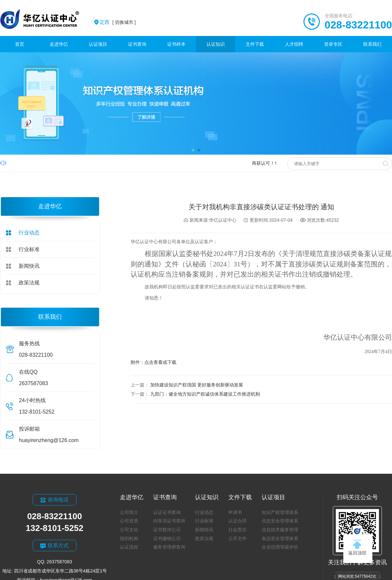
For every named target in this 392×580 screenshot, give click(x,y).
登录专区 (333, 44)
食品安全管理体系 (280, 538)
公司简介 (129, 512)
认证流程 (129, 547)
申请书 (235, 512)
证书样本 (176, 44)
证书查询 (137, 44)
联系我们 (372, 44)
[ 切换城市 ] (118, 22)
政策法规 (29, 283)
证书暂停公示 (167, 530)
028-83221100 (358, 25)
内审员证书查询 (169, 521)
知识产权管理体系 (280, 512)
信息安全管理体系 (280, 521)
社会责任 (237, 530)
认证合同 (237, 521)
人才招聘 (294, 44)
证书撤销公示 (167, 538)
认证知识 (216, 44)
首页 (20, 44)
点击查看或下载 (160, 362)
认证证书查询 (167, 512)
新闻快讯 (29, 266)
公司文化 (129, 530)
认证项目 (98, 44)
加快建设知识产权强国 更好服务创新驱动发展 (197, 385)
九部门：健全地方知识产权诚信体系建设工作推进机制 (205, 394)
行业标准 (29, 249)
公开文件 (237, 538)
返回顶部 (357, 548)
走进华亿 (59, 44)
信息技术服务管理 (280, 530)
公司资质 (129, 521)
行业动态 (29, 233)
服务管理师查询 (169, 547)
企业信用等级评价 (280, 547)
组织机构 (129, 538)
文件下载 (255, 44)
